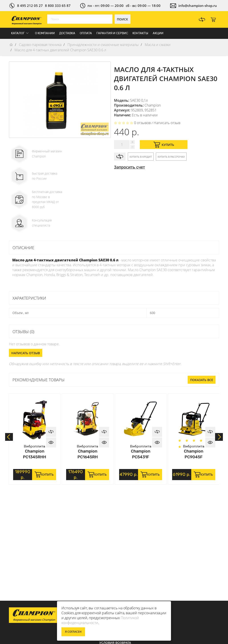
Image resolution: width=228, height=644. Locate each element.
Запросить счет (129, 167)
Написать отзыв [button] (26, 353)
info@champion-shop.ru (198, 6)
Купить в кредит (141, 157)
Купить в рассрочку (171, 157)
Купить (164, 145)
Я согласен (73, 632)
